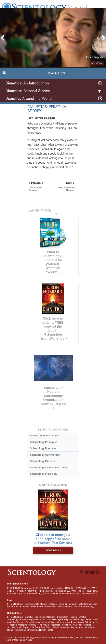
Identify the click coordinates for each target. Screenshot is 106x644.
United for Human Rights (65, 627)
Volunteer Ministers (88, 604)
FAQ (9, 606)
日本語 (11, 591)
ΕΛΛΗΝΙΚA (64, 594)
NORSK (81, 591)
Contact (60, 606)
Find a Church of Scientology (80, 606)
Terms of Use (12, 640)
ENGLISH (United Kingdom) (50, 588)
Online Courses (29, 606)
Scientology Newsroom (33, 619)
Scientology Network (45, 617)
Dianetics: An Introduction (27, 83)
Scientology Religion (67, 617)
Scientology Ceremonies (45, 455)
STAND (33, 625)
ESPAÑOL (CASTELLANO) (44, 594)
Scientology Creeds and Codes (49, 468)
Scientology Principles (44, 442)
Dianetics (29, 617)
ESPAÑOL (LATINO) (19, 594)
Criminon (67, 625)
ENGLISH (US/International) (21, 588)
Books (17, 606)
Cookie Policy (90, 638)
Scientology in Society (44, 474)
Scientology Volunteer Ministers (41, 622)
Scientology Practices (43, 448)
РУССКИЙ (21, 591)
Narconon (78, 625)
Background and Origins (45, 436)
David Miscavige (54, 619)
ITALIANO (76, 594)
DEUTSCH (61, 591)
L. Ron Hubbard (15, 604)
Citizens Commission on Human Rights (34, 630)
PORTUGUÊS (90, 594)
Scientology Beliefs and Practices (41, 604)
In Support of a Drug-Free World (36, 627)
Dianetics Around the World (28, 98)
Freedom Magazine (18, 625)
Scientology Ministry (42, 461)
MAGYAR (71, 591)
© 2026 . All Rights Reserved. (37, 638)
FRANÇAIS (80, 588)
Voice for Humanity (68, 604)
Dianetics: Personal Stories (27, 91)
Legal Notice (26, 640)
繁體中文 (32, 591)
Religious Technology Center (77, 619)
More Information (47, 606)
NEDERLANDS (46, 591)
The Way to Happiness (49, 625)
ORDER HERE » (53, 550)
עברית (91, 588)
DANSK (69, 588)
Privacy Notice (75, 638)
